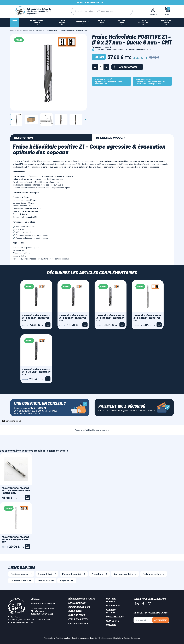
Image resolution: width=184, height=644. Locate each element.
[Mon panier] (167, 11)
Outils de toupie (77, 615)
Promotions (97, 574)
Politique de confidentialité (110, 638)
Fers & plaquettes (78, 619)
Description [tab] (23, 138)
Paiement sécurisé (72, 574)
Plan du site (44, 581)
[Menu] (15, 22)
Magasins (65, 581)
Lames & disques (77, 603)
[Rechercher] (97, 11)
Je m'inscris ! (160, 620)
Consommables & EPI (79, 607)
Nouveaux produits (123, 574)
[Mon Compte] (153, 11)
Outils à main (75, 611)
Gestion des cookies (132, 638)
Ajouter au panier (126, 67)
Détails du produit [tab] (110, 138)
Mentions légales (19, 574)
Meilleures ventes (152, 574)
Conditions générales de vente (85, 638)
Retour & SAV (45, 574)
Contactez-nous (19, 581)
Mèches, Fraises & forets (82, 599)
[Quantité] (101, 67)
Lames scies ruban (78, 623)
